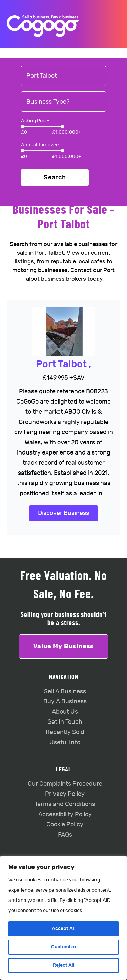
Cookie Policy (65, 825)
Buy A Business (65, 702)
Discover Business (63, 513)
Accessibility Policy (65, 814)
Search (55, 177)
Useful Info (65, 742)
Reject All (64, 965)
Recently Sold (65, 732)
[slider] (23, 127)
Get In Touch (65, 722)
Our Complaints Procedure (65, 784)
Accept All (64, 929)
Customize (63, 947)
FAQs (65, 835)
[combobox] (63, 76)
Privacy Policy (65, 794)
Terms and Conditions (65, 804)
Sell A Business (65, 691)
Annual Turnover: (40, 145)
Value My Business (64, 646)
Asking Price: (35, 121)
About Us (65, 712)
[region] (63, 918)
